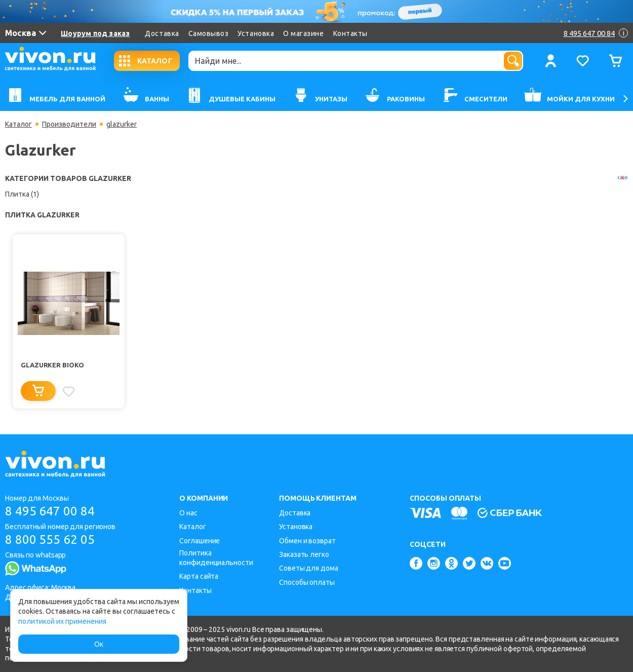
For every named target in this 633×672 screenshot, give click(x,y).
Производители (69, 124)
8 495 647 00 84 (50, 511)
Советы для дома (309, 568)
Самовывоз (209, 33)
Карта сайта (199, 576)
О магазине (303, 33)
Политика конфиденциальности (216, 558)
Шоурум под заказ (95, 33)
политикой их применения (62, 621)
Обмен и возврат (307, 541)
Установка (256, 33)
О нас (188, 513)
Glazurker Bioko (52, 365)
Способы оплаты (307, 582)
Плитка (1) (22, 194)
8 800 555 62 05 (50, 539)
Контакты (350, 33)
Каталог (18, 124)
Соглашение (200, 541)
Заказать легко (304, 554)
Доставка (162, 33)
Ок (99, 644)
